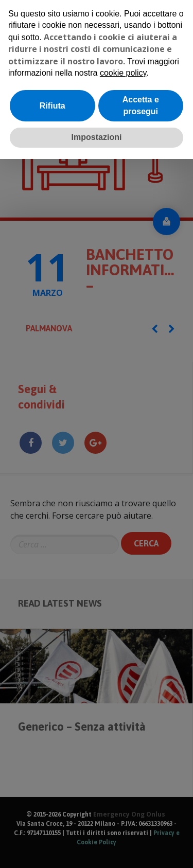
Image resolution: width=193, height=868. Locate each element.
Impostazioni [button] (97, 137)
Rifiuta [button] (52, 106)
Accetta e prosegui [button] (141, 105)
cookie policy (123, 73)
